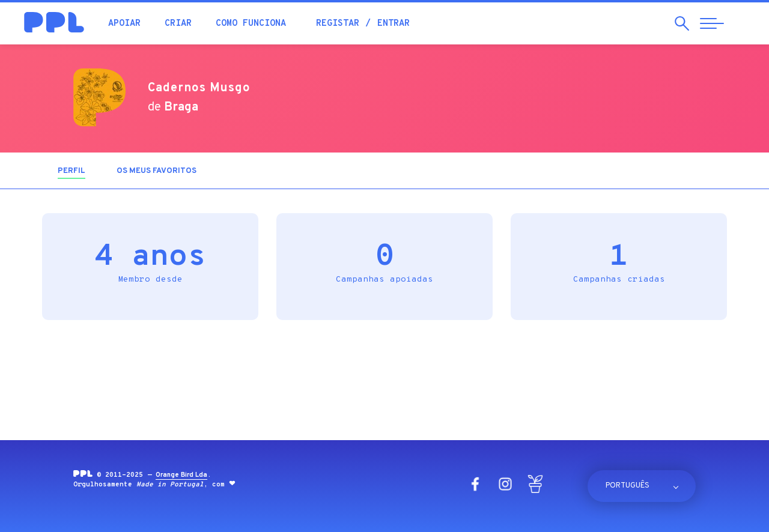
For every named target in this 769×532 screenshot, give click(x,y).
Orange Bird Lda (181, 475)
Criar (178, 24)
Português (628, 486)
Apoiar (124, 24)
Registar (338, 24)
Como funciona (251, 24)
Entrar (394, 24)
